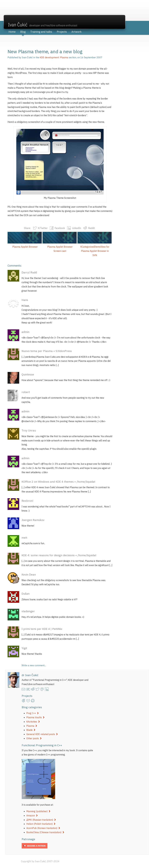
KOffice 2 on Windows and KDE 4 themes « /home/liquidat (58, 482)
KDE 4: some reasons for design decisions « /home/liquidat (59, 555)
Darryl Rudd (29, 272)
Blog (23, 32)
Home (12, 32)
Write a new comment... (34, 665)
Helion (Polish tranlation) (41, 824)
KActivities (33, 722)
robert (26, 392)
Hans (25, 300)
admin (25, 332)
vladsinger (28, 611)
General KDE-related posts (42, 734)
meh (24, 538)
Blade (31, 730)
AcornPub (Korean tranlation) (43, 828)
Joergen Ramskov (33, 520)
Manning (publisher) (38, 811)
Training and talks (41, 32)
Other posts (34, 738)
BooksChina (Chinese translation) (45, 832)
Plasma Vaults (35, 717)
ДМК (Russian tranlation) (41, 820)
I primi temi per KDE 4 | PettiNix (42, 629)
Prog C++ (33, 713)
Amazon (32, 816)
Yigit (24, 648)
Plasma (32, 726)
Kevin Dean (29, 574)
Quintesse (28, 374)
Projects (62, 32)
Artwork (76, 32)
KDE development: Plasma (54, 57)
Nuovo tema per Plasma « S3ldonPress (47, 351)
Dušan (26, 594)
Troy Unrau (29, 430)
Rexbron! (27, 501)
